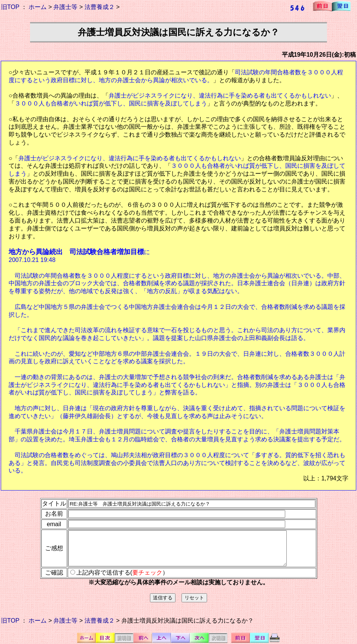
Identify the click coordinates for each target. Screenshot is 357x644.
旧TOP (10, 7)
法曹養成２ (100, 7)
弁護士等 (65, 7)
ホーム (38, 7)
